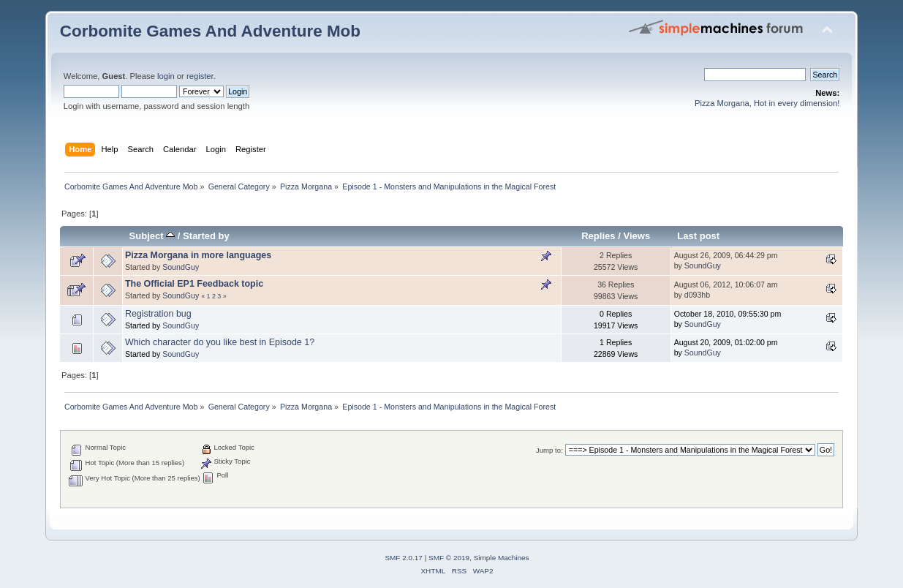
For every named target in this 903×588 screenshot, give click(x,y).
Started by (206, 236)
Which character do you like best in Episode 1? (220, 342)
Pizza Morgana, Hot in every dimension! (767, 103)
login (166, 76)
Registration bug (158, 314)
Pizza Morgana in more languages (198, 255)
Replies (598, 236)
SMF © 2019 (449, 558)
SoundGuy (181, 267)
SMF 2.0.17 (404, 558)
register (200, 76)
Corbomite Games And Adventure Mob (210, 31)
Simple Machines (502, 558)
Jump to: (549, 450)
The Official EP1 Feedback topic (194, 284)
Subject (152, 236)
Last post (698, 236)
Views (636, 236)
